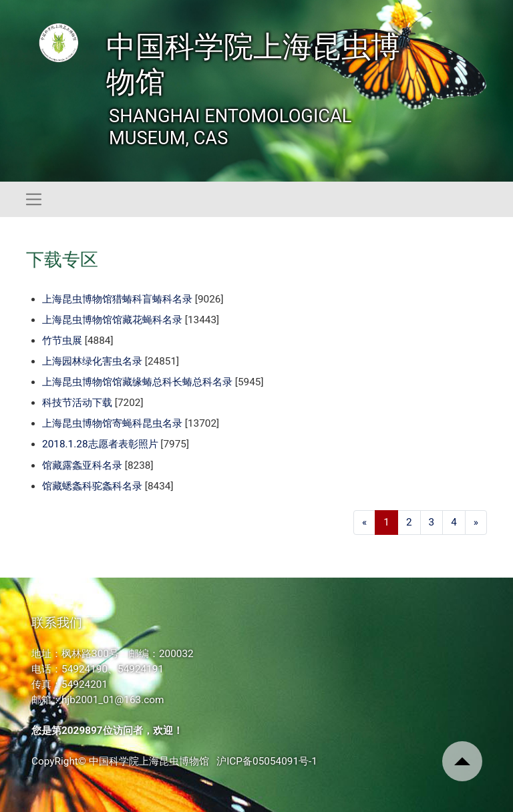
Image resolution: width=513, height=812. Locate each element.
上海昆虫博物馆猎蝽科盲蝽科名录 (117, 299)
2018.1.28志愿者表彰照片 (100, 444)
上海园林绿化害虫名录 (92, 361)
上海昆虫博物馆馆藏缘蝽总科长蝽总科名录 (137, 382)
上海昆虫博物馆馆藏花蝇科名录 (112, 320)
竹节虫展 (62, 341)
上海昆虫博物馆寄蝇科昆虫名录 (112, 423)
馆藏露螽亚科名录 (82, 465)
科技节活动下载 (77, 403)
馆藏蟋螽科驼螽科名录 (92, 486)
